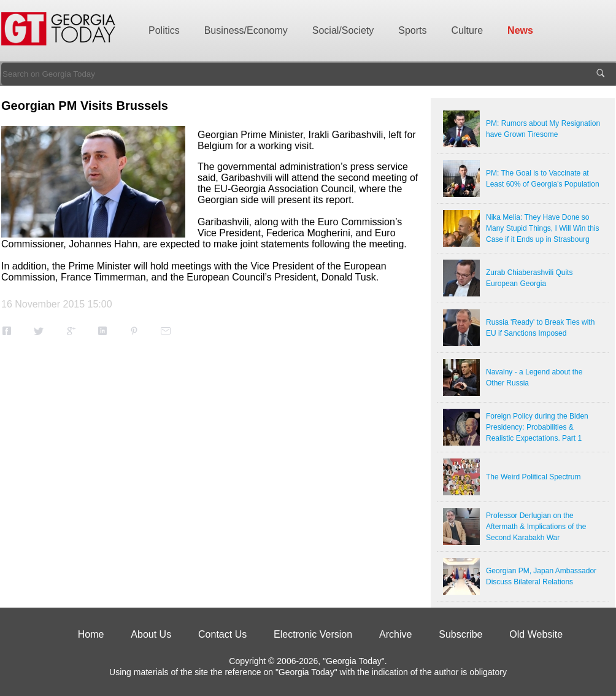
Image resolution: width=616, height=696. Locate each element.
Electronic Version (313, 634)
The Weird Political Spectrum (533, 477)
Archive (395, 634)
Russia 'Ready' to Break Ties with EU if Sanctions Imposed (540, 328)
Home (91, 634)
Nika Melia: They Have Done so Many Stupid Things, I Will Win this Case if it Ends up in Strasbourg (543, 228)
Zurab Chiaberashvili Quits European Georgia (529, 278)
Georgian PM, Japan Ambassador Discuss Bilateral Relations (541, 576)
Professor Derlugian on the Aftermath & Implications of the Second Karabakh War (536, 527)
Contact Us (222, 634)
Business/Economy (246, 30)
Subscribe (460, 634)
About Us (151, 634)
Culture (468, 30)
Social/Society (343, 30)
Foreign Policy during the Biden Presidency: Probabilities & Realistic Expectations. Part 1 (537, 427)
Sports (412, 30)
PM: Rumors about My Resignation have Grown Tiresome (543, 129)
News (520, 30)
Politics (164, 30)
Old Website (536, 634)
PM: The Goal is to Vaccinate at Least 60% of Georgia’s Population (543, 179)
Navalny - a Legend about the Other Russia (534, 377)
